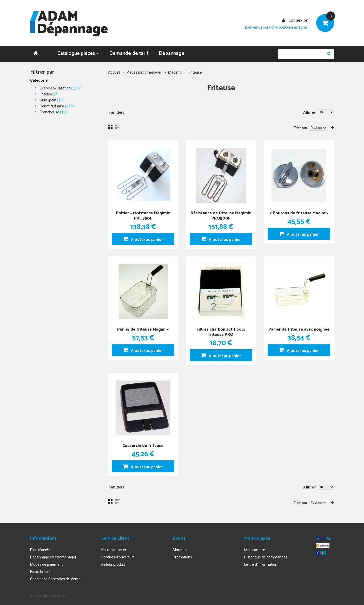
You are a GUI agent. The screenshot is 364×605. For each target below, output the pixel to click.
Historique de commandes (266, 555)
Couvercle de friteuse (143, 442)
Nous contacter (114, 548)
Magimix (175, 70)
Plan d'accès (40, 548)
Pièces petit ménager (144, 70)
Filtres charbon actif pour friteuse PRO (221, 329)
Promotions (182, 555)
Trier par (300, 126)
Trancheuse (49, 110)
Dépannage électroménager (53, 555)
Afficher (310, 110)
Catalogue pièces (78, 51)
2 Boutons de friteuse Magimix (299, 210)
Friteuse (46, 92)
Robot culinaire (52, 104)
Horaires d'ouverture (118, 555)
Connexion (298, 20)
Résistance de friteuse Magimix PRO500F (221, 212)
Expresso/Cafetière (56, 86)
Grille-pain (48, 98)
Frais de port (40, 569)
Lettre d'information (261, 562)
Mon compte (255, 548)
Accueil (114, 70)
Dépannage (172, 51)
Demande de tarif (129, 51)
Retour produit (113, 562)
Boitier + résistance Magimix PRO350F (143, 212)
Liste (117, 124)
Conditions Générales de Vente (55, 577)
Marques (180, 548)
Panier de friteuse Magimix (143, 326)
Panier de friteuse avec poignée (299, 329)
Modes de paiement (47, 562)
